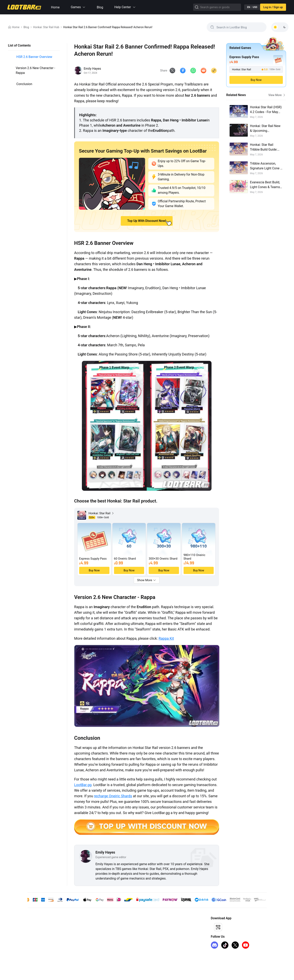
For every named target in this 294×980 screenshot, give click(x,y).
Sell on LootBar (153, 939)
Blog (100, 7)
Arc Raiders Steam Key (42, 958)
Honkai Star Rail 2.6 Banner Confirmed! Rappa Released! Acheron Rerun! (108, 27)
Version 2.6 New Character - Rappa (35, 70)
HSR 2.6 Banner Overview (34, 57)
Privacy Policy (94, 939)
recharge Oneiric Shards (113, 797)
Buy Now (256, 80)
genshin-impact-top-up (41, 926)
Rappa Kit (166, 639)
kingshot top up (37, 939)
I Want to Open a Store (157, 932)
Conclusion (24, 84)
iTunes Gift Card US (40, 952)
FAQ (88, 945)
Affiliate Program (154, 926)
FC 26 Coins (35, 945)
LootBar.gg (83, 786)
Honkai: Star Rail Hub (46, 27)
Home (55, 7)
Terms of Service (96, 932)
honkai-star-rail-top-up (41, 932)
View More (277, 95)
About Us (91, 926)
